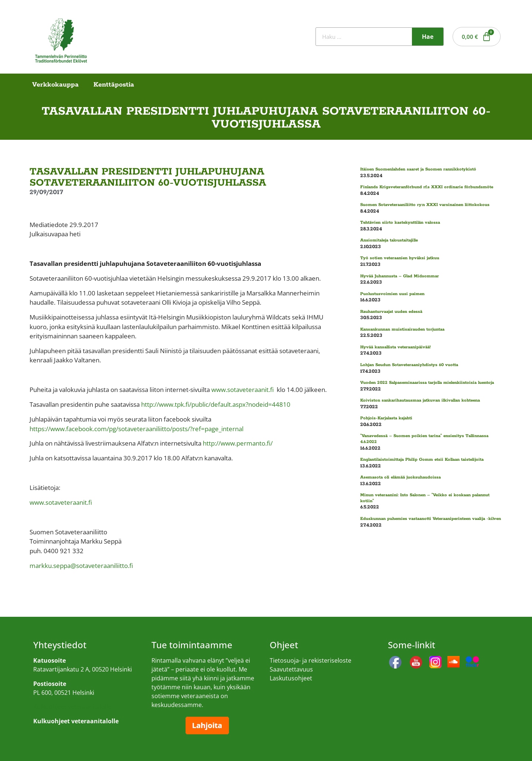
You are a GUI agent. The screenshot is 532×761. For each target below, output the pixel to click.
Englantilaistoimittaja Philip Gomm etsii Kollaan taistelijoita (422, 459)
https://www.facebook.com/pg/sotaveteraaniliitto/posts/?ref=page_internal (137, 429)
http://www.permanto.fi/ (238, 443)
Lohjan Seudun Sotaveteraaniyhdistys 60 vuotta (409, 365)
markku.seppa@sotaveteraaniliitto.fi (81, 566)
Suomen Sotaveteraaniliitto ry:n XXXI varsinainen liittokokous (425, 205)
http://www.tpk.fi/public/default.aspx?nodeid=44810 (216, 404)
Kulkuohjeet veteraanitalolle (72, 707)
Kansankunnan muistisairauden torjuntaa (402, 329)
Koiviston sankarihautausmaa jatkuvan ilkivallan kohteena (420, 400)
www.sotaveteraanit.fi (243, 390)
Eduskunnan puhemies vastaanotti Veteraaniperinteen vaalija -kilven (431, 519)
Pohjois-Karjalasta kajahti (386, 418)
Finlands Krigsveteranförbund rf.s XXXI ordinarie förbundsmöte (427, 187)
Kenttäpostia (114, 85)
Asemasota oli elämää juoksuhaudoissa (400, 477)
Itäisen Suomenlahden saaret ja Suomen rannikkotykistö (418, 169)
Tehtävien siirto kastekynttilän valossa (400, 222)
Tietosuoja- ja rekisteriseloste (311, 660)
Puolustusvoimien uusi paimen (392, 294)
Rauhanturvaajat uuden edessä (391, 312)
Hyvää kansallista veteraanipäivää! (395, 347)
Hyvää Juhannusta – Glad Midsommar (400, 276)
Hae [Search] (428, 37)
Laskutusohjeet (291, 678)
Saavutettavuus (291, 669)
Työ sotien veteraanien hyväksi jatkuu (400, 258)
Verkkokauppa (55, 85)
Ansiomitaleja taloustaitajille (389, 240)
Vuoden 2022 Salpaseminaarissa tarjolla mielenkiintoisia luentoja (427, 383)
